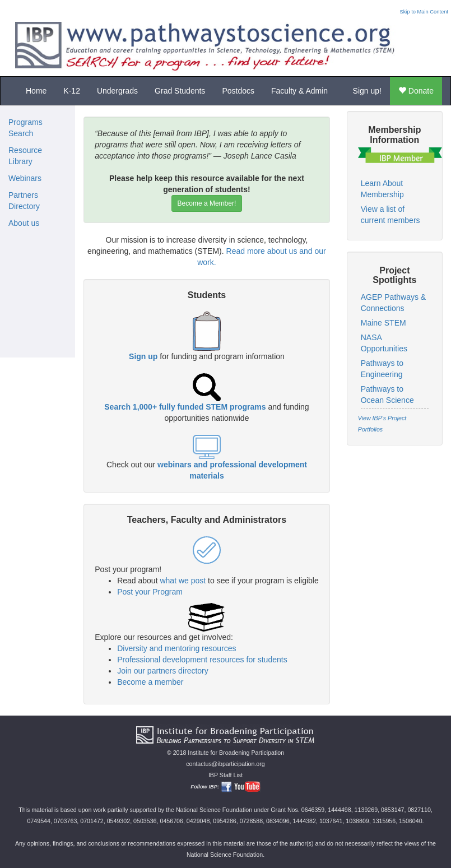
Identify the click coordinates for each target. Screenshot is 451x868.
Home (36, 91)
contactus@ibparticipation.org (225, 764)
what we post (183, 581)
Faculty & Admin (299, 91)
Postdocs (238, 91)
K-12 (72, 91)
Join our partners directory (163, 671)
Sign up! (367, 91)
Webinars (25, 178)
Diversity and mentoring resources (176, 648)
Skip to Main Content (424, 12)
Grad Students (180, 91)
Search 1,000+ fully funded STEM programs (185, 407)
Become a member (150, 682)
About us (24, 223)
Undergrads (117, 91)
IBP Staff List (225, 775)
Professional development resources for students (202, 660)
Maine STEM (383, 323)
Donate (416, 91)
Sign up (143, 356)
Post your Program (150, 592)
